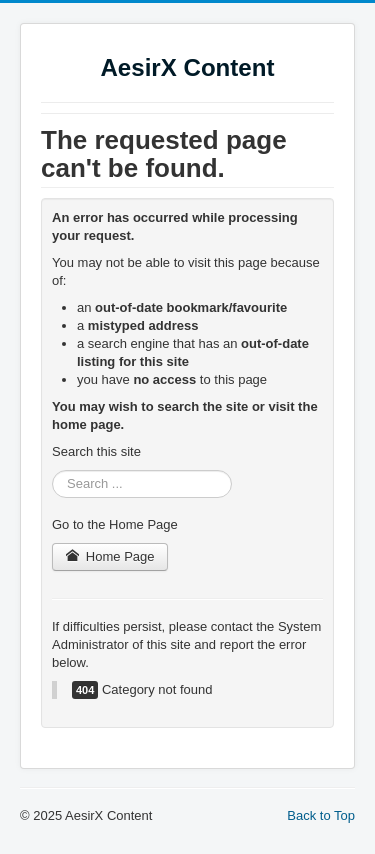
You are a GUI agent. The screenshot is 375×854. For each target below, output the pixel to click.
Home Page (110, 556)
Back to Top (321, 815)
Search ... (52, 470)
